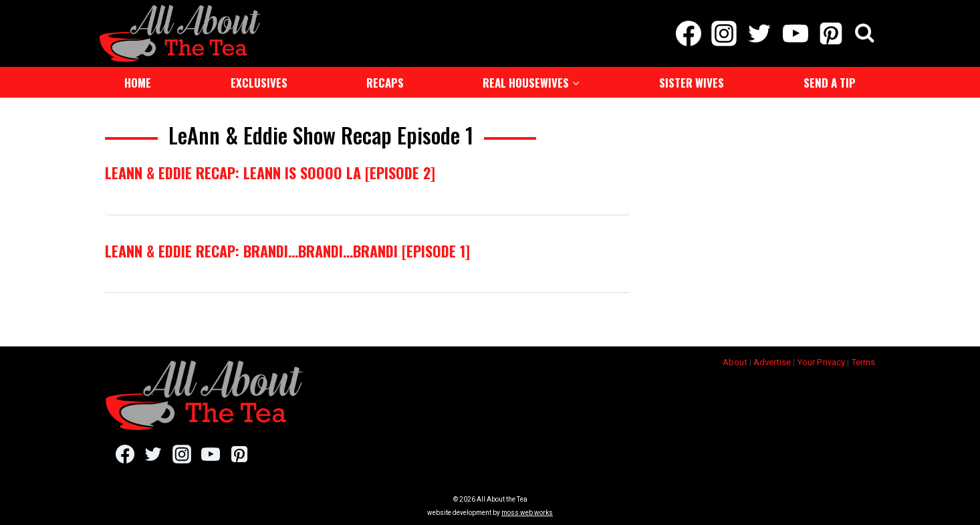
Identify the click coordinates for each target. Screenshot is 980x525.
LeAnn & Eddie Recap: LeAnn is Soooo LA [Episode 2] (270, 173)
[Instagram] (724, 33)
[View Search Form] (865, 34)
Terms (863, 362)
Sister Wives (692, 83)
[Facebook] (688, 33)
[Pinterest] (831, 33)
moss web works (527, 513)
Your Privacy (821, 362)
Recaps (385, 83)
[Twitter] (760, 33)
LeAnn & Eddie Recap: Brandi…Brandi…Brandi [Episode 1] (287, 251)
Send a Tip (830, 83)
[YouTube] (795, 33)
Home (138, 83)
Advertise (772, 362)
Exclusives (259, 83)
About (735, 362)
